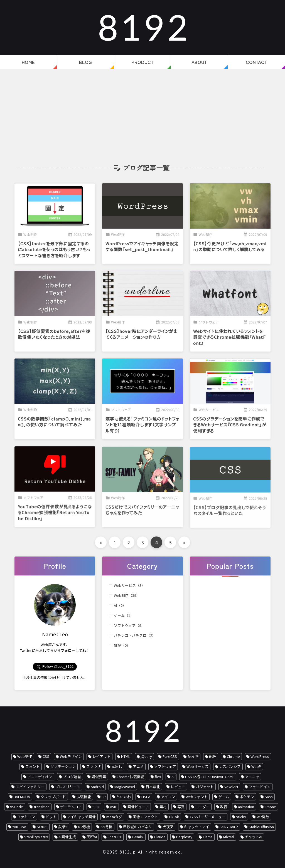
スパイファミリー (30, 787)
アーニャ (252, 777)
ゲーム (224, 797)
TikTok (174, 817)
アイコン (168, 797)
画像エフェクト (145, 817)
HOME (28, 62)
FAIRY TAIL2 (229, 827)
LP (104, 797)
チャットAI (253, 837)
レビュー (178, 787)
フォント (33, 766)
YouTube (19, 827)
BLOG (85, 62)
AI (173, 777)
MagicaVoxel (125, 787)
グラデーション (63, 766)
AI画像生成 (67, 837)
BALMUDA (22, 797)
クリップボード (53, 797)
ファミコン (26, 817)
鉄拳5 (63, 827)
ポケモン (247, 797)
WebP (256, 766)
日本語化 (153, 787)
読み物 (193, 756)
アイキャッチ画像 (81, 817)
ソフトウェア (165, 766)
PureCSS (170, 756)
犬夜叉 (168, 827)
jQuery (146, 756)
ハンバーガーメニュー (207, 817)
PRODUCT (142, 62)
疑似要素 (99, 777)
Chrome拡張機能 (130, 777)
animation (246, 807)
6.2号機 (84, 827)
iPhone (270, 807)
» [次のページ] (184, 542)
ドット (51, 817)
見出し (117, 766)
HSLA (146, 797)
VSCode (17, 807)
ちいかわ (124, 797)
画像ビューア (138, 807)
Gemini (138, 837)
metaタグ (114, 817)
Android (97, 787)
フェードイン (260, 787)
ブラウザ (94, 766)
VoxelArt (231, 787)
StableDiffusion (261, 827)
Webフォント (197, 797)
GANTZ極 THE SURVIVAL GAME (210, 777)
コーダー (202, 807)
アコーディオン (40, 777)
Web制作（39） (127, 595)
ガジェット (205, 787)
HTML (126, 756)
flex (158, 777)
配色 (213, 756)
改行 (224, 807)
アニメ (138, 766)
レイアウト (101, 756)
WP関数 (263, 817)
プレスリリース (68, 787)
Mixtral (229, 837)
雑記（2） (122, 645)
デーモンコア (71, 807)
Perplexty (184, 837)
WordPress (260, 756)
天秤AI (92, 837)
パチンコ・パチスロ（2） (135, 635)
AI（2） (120, 605)
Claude (160, 837)
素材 (163, 807)
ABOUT (199, 62)
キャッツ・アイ (196, 827)
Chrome (233, 756)
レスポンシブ (230, 766)
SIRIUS (42, 827)
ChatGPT (115, 837)
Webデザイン (71, 756)
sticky (241, 817)
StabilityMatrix (36, 837)
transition (42, 807)
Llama (208, 837)
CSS (46, 756)
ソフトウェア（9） (129, 625)
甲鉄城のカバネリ (137, 827)
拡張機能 (84, 797)
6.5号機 (106, 827)
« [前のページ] (101, 542)
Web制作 (25, 756)
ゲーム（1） (124, 615)
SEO (96, 807)
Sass (269, 797)
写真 (181, 807)
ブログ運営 (72, 777)
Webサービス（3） (129, 585)
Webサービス (197, 766)
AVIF (113, 807)
